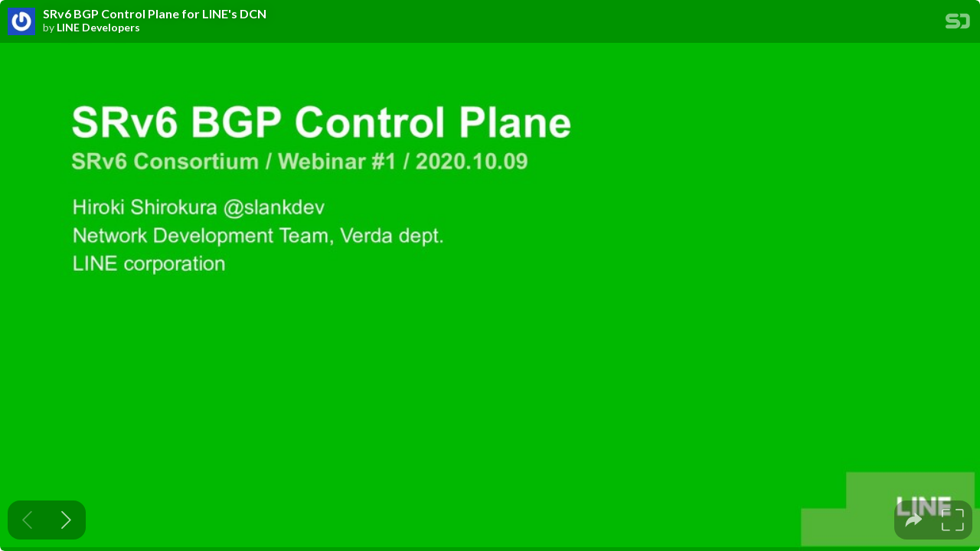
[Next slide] (66, 520)
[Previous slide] (27, 520)
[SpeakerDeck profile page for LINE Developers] (21, 22)
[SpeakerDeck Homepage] (958, 24)
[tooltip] (914, 520)
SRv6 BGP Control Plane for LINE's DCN (155, 14)
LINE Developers (98, 28)
